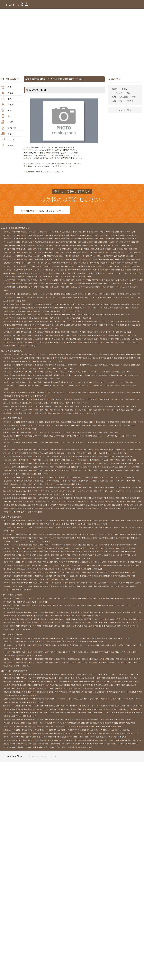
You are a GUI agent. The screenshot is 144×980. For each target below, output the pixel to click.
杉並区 (98, 401)
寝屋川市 (47, 561)
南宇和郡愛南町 (93, 655)
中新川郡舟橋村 (9, 434)
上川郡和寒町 (82, 242)
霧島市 (118, 741)
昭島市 (6, 401)
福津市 (122, 685)
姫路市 (106, 572)
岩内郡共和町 (75, 256)
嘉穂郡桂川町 (135, 678)
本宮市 (93, 343)
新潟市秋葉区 (120, 427)
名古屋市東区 (75, 507)
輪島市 (96, 437)
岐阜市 (85, 486)
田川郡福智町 (101, 682)
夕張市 (95, 263)
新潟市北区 (8, 430)
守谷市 (110, 359)
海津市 (125, 483)
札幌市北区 (104, 277)
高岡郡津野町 (8, 666)
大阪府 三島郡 (110, 547)
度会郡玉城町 (98, 523)
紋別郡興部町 (21, 246)
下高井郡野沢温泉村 (11, 462)
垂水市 (100, 737)
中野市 (106, 472)
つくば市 (56, 362)
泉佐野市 (26, 554)
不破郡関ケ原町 (53, 479)
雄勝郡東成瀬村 (9, 315)
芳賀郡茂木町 (30, 366)
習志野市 (73, 394)
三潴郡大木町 (102, 678)
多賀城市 (136, 308)
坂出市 (136, 648)
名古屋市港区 (30, 511)
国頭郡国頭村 (115, 744)
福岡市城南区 (127, 689)
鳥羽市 (141, 523)
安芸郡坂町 (49, 622)
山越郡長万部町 (132, 256)
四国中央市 (15, 659)
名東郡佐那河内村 (21, 641)
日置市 (81, 741)
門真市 (39, 551)
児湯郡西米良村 (9, 727)
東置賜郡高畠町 (125, 326)
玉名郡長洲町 (8, 716)
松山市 (40, 659)
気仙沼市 (129, 308)
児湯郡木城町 (72, 727)
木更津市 (108, 394)
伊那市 (140, 472)
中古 (134, 97)
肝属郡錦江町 (128, 734)
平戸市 (116, 703)
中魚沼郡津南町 (66, 424)
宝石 (10, 110)
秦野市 (43, 408)
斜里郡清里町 (135, 242)
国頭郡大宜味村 (93, 744)
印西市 (11, 394)
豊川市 (91, 511)
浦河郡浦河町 (70, 267)
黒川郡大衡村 (31, 305)
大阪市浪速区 (44, 554)
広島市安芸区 (28, 626)
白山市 (11, 441)
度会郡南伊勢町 (109, 523)
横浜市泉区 (80, 411)
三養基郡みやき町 (120, 696)
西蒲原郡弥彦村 (54, 424)
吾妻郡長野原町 (73, 373)
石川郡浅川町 (54, 336)
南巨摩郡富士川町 (136, 451)
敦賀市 (128, 444)
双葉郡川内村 (86, 333)
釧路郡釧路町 (42, 270)
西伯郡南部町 (94, 601)
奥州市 (11, 301)
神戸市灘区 (138, 568)
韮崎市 (64, 455)
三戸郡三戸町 (46, 284)
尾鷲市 (22, 526)
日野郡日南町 (52, 601)
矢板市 (127, 366)
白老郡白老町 (21, 270)
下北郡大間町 (101, 280)
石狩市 (79, 274)
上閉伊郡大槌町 (125, 294)
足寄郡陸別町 (133, 235)
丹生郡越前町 (91, 444)
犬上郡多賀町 (19, 530)
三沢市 (115, 287)
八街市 (17, 394)
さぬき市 (130, 648)
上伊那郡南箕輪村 (10, 472)
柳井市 (102, 629)
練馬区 (72, 401)
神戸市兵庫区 (129, 568)
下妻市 (6, 359)
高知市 (30, 669)
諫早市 (30, 706)
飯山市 (56, 472)
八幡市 (61, 540)
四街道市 (29, 394)
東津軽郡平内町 (93, 284)
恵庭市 (84, 274)
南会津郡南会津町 (47, 343)
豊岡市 (75, 568)
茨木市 (59, 561)
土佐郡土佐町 (105, 662)
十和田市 (130, 287)
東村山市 (63, 404)
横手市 (84, 319)
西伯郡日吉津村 (20, 601)
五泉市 (39, 427)
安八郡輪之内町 (76, 479)
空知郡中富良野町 (88, 249)
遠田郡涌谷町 (138, 305)
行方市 (117, 355)
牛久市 (6, 362)
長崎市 (43, 706)
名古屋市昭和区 (110, 507)
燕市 (69, 427)
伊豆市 (119, 490)
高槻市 (65, 561)
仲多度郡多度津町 (93, 648)
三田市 (110, 568)
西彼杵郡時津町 (107, 703)
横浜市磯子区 (30, 415)
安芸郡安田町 (30, 662)
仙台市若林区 (36, 312)
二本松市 (118, 343)
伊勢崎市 (41, 380)
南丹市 (129, 537)
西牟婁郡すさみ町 (59, 586)
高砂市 (104, 568)
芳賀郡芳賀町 (40, 366)
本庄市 (81, 383)
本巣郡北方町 (19, 483)
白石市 (88, 308)
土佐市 (137, 666)
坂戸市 (124, 387)
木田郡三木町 (105, 648)
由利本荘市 (71, 319)
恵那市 (31, 486)
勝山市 (99, 444)
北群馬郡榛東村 (55, 376)
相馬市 (104, 343)
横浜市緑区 (108, 411)
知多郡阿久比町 (104, 500)
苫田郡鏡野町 (100, 615)
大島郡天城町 (73, 734)
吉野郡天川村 (21, 575)
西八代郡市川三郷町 (11, 455)
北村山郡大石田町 (75, 322)
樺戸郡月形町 (72, 242)
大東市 (50, 551)
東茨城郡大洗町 (64, 355)
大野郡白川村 (8, 479)
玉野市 (52, 619)
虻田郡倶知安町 (9, 270)
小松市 (6, 441)
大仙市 (64, 319)
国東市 (71, 723)
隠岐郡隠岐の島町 (110, 608)
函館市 (96, 277)
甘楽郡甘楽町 (21, 376)
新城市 (27, 504)
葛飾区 (61, 401)
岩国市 (6, 633)
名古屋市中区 (133, 507)
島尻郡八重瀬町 (125, 748)
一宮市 (29, 514)
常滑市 (123, 504)
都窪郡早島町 (65, 615)
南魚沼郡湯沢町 (78, 424)
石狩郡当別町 (106, 267)
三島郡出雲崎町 (20, 424)
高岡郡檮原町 (84, 662)
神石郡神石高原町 (24, 622)
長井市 (139, 326)
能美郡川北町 (8, 437)
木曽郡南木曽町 (60, 462)
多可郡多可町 (73, 565)
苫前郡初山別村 (9, 232)
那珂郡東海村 (85, 359)
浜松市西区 (119, 493)
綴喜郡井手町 (52, 537)
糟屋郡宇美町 (53, 685)
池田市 (61, 554)
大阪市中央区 (42, 558)
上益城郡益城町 (54, 716)
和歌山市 (31, 593)
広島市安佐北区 (78, 626)
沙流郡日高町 (49, 267)
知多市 (36, 507)
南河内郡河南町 (58, 547)
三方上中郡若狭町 (66, 444)
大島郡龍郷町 (63, 734)
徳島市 (101, 645)
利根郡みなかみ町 (92, 376)
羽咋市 (80, 437)
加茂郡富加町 (42, 479)
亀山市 (61, 526)
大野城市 (86, 689)
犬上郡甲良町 (8, 530)
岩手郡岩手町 (136, 294)
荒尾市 (118, 716)
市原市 (62, 394)
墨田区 (6, 404)
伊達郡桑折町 (72, 340)
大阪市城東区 (133, 558)
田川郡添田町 (91, 678)
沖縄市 (95, 751)
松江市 (22, 612)
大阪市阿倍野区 (107, 554)
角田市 (51, 308)
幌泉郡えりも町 (54, 249)
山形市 (57, 329)
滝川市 (55, 274)
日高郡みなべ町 (9, 589)
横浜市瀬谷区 (98, 411)
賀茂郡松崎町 (21, 490)
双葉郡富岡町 (128, 340)
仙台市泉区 (58, 312)
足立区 (66, 401)
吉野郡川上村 (42, 575)
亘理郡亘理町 (70, 308)
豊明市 (112, 504)
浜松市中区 (64, 497)
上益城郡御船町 (136, 713)
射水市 (108, 434)
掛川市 (126, 493)
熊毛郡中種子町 (21, 737)
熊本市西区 (130, 716)
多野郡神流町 (19, 373)
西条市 (22, 659)
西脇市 (28, 568)
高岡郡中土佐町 (43, 666)
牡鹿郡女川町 (52, 305)
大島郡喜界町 (117, 734)
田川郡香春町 (112, 678)
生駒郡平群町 (63, 579)
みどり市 (6, 380)
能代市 (59, 319)
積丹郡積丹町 (19, 235)
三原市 (36, 626)
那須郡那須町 (73, 366)
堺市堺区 (99, 558)
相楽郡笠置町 (8, 537)
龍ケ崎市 (138, 359)
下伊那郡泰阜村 (9, 458)
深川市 (71, 270)
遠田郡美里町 (31, 308)
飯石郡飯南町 (41, 608)
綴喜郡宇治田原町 (64, 537)
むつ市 (136, 287)
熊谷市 (115, 383)
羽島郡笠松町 (74, 483)
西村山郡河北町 (100, 326)
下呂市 (119, 483)
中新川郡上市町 (34, 434)
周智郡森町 (78, 490)
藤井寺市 (27, 551)
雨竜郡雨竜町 (54, 235)
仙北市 (24, 319)
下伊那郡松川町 (98, 469)
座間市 (11, 408)
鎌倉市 (68, 408)
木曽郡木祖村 (68, 458)
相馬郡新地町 (8, 340)
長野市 (57, 476)
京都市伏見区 (56, 544)
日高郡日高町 (92, 586)
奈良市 (75, 582)
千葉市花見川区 (41, 397)
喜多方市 (111, 343)
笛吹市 (100, 455)
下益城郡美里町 (64, 713)
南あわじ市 (46, 568)
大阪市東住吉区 (61, 558)
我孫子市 (43, 394)
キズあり (130, 101)
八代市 (6, 720)
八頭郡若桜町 (42, 601)
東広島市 (105, 626)
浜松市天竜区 (57, 493)
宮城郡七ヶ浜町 (9, 308)
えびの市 (68, 730)
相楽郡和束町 (42, 537)
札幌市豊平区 (69, 277)
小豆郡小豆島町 (43, 648)
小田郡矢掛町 (89, 615)
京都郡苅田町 (63, 685)
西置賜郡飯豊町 (88, 322)
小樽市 (121, 274)
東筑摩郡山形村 (81, 465)
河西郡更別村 (19, 239)
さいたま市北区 (85, 387)
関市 (55, 486)
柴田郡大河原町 (42, 308)
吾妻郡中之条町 (67, 376)
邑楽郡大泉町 (137, 376)
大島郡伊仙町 (107, 734)
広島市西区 (113, 626)
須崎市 (132, 666)
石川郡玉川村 (65, 336)
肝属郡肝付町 (108, 737)
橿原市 (69, 582)
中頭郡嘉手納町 (67, 748)
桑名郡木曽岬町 (9, 523)
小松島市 (77, 645)
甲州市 (80, 455)
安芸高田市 (8, 626)
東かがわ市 (115, 648)
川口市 (109, 383)
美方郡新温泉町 (30, 565)
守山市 (108, 530)
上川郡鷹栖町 (110, 256)
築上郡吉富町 (38, 678)
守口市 (55, 551)
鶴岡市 (46, 329)
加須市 (87, 383)
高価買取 (124, 97)
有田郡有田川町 (87, 589)
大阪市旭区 (54, 554)
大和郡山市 (56, 582)
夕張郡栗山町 (38, 267)
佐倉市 (79, 394)
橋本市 (19, 593)
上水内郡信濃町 (102, 465)
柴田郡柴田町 (96, 308)
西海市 (98, 703)
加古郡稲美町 (106, 565)
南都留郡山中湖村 (85, 451)
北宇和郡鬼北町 (60, 655)
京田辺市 (30, 540)
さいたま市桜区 (46, 387)
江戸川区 (54, 401)
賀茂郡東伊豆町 (67, 490)
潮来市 (106, 355)
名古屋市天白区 (52, 511)
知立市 (6, 507)
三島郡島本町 (100, 547)
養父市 (92, 565)
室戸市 (81, 666)
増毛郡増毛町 (19, 253)
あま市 (51, 507)
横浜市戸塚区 (137, 411)
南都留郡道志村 (48, 451)
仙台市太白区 (68, 312)
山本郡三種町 (8, 319)
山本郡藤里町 (48, 315)
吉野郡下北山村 (9, 575)
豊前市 (119, 682)
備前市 (11, 619)
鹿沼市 (36, 369)
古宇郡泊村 (111, 232)
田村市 (99, 343)
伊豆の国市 (18, 493)
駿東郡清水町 (127, 490)
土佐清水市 (74, 666)
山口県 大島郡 (77, 629)
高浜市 (117, 504)
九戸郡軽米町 (101, 294)
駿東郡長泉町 (8, 493)
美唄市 (96, 270)
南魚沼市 (52, 427)
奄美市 (64, 741)
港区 (27, 404)
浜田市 (11, 612)
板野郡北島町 (19, 645)
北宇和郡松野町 (9, 655)
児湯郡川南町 (8, 730)
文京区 (17, 404)
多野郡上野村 (8, 373)
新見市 (134, 615)
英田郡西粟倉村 (9, 615)
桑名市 (84, 526)
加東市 (22, 568)
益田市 (6, 612)
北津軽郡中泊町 (106, 284)
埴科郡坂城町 (22, 472)
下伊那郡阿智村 (34, 465)
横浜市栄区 (89, 411)
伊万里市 (18, 699)
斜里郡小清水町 (43, 249)
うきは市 (82, 682)
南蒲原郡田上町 (90, 424)
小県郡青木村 (71, 462)
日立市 (49, 362)
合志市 (84, 716)
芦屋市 (80, 568)
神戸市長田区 (118, 568)
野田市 (96, 394)
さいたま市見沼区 (72, 387)
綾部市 (134, 537)
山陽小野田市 (119, 629)
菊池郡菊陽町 (66, 716)
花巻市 (139, 298)
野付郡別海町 (59, 267)
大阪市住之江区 (24, 558)
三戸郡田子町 (91, 280)
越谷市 (34, 383)
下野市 (6, 369)
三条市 (92, 427)
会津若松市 (15, 347)
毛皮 (10, 99)
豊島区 (92, 401)
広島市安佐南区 (124, 626)
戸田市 (28, 383)
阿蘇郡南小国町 (73, 710)
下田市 (95, 490)
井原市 (17, 619)
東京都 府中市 (14, 401)
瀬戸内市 (34, 619)
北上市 (6, 301)
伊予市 (112, 655)
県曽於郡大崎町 (91, 737)
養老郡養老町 (84, 483)
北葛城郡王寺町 (86, 579)
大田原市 (19, 369)
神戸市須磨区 (14, 572)
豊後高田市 (54, 723)
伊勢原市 (25, 408)
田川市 (111, 685)
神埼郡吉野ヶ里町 (66, 696)
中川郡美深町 (134, 249)
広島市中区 (97, 626)
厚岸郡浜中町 (72, 253)
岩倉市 (49, 504)
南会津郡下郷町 (86, 336)
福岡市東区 (106, 692)
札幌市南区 (29, 277)
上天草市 (33, 716)
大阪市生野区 (72, 558)
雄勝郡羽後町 (120, 315)
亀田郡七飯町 (8, 274)
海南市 (137, 589)
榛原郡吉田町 (103, 490)
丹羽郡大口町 (92, 500)
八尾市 (54, 561)
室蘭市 (115, 274)
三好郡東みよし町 (130, 641)
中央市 (69, 455)
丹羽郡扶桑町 (126, 500)
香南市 (19, 669)
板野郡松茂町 (8, 645)
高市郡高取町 (121, 575)
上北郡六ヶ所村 (81, 284)
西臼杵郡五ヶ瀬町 (46, 727)
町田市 (80, 404)
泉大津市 (62, 551)
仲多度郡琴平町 (20, 648)
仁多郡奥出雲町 (86, 608)
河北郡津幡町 (111, 437)
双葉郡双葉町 (98, 336)
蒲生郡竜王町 (40, 530)
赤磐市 (28, 619)
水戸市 (62, 362)
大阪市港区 (8, 554)
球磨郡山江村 (30, 710)
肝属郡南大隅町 (9, 737)
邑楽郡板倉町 (31, 376)
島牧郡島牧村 (68, 232)
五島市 (140, 703)
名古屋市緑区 (8, 514)
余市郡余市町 (52, 270)
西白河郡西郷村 (84, 343)
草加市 (39, 383)
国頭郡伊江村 (104, 744)
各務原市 (73, 486)
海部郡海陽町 (97, 641)
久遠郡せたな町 (42, 263)
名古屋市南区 (20, 511)
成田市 (85, 394)
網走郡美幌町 (31, 270)
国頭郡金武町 (56, 748)
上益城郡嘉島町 (9, 713)
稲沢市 (119, 507)
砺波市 (85, 434)
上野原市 (34, 455)
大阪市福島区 (131, 551)
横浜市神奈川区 (81, 415)
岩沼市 (111, 308)
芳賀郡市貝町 (19, 366)
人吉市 (45, 716)
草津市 (6, 533)
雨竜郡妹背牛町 (88, 239)
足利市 (62, 369)
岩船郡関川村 (42, 424)
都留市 (75, 455)
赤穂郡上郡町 (42, 565)
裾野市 (49, 493)
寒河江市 (23, 329)
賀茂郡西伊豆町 (43, 490)
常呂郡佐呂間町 (83, 253)
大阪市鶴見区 (96, 554)
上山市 (6, 329)
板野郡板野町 (119, 641)
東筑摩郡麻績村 (79, 458)
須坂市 (11, 476)
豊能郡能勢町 (34, 547)
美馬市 (54, 645)
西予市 (125, 655)
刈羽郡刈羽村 (8, 424)
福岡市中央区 (56, 692)
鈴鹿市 (95, 526)
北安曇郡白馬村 (86, 469)
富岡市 (123, 376)
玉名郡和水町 (42, 713)
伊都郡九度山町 (46, 586)
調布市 (86, 404)
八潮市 (6, 390)
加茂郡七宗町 (31, 479)
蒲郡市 (11, 507)
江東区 (139, 401)
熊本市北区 (13, 720)
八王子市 (47, 401)
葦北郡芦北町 (19, 716)
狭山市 (61, 383)
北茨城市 (33, 359)
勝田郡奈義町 (33, 615)
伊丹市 (33, 572)
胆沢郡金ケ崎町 (20, 298)
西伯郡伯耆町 (84, 601)
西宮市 (95, 572)
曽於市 (76, 741)
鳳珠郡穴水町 (19, 437)
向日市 (13, 540)
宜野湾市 (82, 751)
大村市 (24, 706)
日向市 (92, 730)
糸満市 (57, 751)
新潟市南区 (110, 427)
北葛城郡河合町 (51, 579)
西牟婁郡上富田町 (33, 589)
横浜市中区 (62, 415)
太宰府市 (36, 689)
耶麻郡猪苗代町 (106, 340)
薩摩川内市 (105, 741)
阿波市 (70, 645)
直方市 (17, 689)
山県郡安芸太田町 (10, 622)
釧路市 (41, 277)
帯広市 (36, 277)
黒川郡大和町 (59, 308)
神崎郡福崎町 (84, 565)
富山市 (119, 434)
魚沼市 (13, 427)
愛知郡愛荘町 (51, 530)
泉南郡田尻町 (24, 547)
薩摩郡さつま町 (134, 737)
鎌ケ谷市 (36, 394)
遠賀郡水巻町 (19, 685)
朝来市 (98, 565)
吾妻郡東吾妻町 (43, 376)
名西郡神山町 (54, 641)
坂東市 (39, 359)
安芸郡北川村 (8, 662)
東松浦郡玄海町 (9, 696)
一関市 (17, 301)
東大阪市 (88, 561)
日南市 (103, 730)
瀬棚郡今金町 (8, 256)
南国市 (24, 669)
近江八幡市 (115, 530)
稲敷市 (140, 355)
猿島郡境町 (99, 355)
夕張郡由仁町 (61, 253)
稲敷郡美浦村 (30, 355)
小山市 (67, 369)
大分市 (130, 723)
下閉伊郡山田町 (42, 298)
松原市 (134, 554)
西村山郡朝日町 (112, 322)
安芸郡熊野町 (82, 622)
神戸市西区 (75, 572)
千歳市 (90, 274)
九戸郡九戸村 (45, 294)
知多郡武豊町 (41, 504)
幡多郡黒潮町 (54, 666)
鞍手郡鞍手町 (19, 682)
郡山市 (28, 347)
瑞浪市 (136, 483)
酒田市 (41, 329)
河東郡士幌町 (30, 256)
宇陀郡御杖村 (52, 575)
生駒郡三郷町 (98, 579)
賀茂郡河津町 (31, 490)
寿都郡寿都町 (103, 242)
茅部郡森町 (96, 267)
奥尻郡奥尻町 (51, 242)
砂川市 (135, 267)
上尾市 (45, 383)
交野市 (77, 551)
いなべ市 (55, 526)
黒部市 (80, 434)
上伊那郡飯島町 (126, 465)
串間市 (51, 730)
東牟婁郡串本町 (75, 589)
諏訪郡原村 (91, 465)
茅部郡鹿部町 (42, 246)
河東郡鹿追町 (94, 253)
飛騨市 (66, 483)
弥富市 (33, 504)
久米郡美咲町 (110, 615)
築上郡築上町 (73, 682)
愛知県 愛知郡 (19, 504)
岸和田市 (7, 561)
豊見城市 (51, 751)
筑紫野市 (93, 689)
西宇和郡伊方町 (48, 655)
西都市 (74, 730)
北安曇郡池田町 (35, 469)
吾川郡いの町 (124, 666)
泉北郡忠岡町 (78, 547)
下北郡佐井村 (45, 280)
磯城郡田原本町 (125, 579)
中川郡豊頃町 (121, 239)
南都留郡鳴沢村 (60, 451)
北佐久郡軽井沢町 (91, 472)
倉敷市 (99, 619)
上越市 (74, 427)
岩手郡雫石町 (31, 298)
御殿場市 (97, 493)
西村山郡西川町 (51, 322)
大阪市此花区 (96, 551)
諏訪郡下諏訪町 (65, 472)
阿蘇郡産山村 (8, 710)
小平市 (75, 404)
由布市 (88, 723)
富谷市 (6, 312)
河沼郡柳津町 (96, 333)
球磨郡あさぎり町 (111, 713)
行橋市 (42, 689)
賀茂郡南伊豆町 (55, 490)
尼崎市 (101, 572)
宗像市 (79, 689)
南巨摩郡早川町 (35, 451)
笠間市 (132, 359)
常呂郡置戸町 (100, 239)
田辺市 (24, 593)
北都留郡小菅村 (23, 451)
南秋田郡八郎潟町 (83, 315)
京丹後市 (7, 540)
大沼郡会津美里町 (71, 343)
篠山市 (58, 568)
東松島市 (105, 308)
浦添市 (76, 751)
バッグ (10, 122)
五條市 (18, 582)
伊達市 (137, 343)
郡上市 (6, 486)
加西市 (33, 568)
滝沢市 (128, 298)
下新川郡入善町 (46, 434)
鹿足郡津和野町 (74, 608)
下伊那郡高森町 (74, 469)
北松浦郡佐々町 (63, 703)
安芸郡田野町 (40, 662)
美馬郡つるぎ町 (86, 641)
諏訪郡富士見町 (134, 469)
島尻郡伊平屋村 (34, 744)
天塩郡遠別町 (30, 239)
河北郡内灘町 (88, 437)
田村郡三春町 (22, 343)
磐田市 (24, 497)
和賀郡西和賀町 (67, 294)
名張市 (67, 526)
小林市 (98, 730)
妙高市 (135, 424)
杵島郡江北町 (42, 696)
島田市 (103, 493)
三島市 (132, 493)
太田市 (47, 380)
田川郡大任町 (28, 678)
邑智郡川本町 (31, 608)
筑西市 (11, 362)
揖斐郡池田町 (58, 483)
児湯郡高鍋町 (59, 730)
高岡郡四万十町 (96, 666)
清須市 (55, 504)
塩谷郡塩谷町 (8, 366)
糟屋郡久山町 (59, 678)
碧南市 (128, 504)
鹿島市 (135, 696)
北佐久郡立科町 (69, 465)
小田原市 (56, 408)
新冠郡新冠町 (40, 256)
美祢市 (85, 629)
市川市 (120, 394)
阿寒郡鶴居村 (65, 235)
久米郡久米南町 (21, 615)
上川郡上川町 (117, 246)
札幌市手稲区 (19, 277)
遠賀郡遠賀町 (40, 682)
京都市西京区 (19, 544)
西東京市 (38, 404)
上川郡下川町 (114, 242)
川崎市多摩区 (8, 411)
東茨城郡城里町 (88, 355)
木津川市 (55, 540)
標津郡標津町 (51, 253)
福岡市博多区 (96, 692)
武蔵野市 (34, 401)
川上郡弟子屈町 (94, 260)
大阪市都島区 (126, 554)
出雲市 (17, 612)
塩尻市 (123, 472)
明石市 (90, 572)
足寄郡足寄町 (51, 260)
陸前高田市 (63, 298)
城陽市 (67, 540)
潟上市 (40, 319)
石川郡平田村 (75, 336)
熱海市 (25, 493)
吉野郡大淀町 (40, 579)
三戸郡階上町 (8, 287)
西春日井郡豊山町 (57, 500)
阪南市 (129, 547)
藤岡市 (18, 380)
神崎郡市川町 (19, 565)
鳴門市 (90, 645)
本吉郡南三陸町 (95, 305)
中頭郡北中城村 (90, 748)
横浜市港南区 (127, 411)
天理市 (44, 582)
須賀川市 (7, 347)
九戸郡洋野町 (54, 298)
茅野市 (128, 472)
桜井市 (29, 582)
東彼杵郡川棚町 (51, 703)
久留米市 (87, 692)
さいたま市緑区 (9, 387)
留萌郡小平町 (61, 242)
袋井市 (65, 493)
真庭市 (22, 619)
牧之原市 (32, 493)
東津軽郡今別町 (69, 280)
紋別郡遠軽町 (63, 270)
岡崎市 (35, 514)
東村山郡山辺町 (58, 326)
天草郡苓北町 (138, 710)
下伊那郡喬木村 (9, 465)
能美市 (119, 437)
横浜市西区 (71, 415)
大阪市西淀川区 (70, 554)
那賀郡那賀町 (75, 641)
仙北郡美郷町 (131, 315)
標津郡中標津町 (87, 270)
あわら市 (105, 444)
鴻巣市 (56, 383)
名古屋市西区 (41, 511)
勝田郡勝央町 (54, 615)
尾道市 (69, 626)
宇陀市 (134, 579)
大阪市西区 (8, 558)
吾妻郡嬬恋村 (117, 373)
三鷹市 (28, 401)
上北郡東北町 (65, 287)
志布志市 (42, 741)
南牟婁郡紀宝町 (76, 523)
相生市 (126, 565)
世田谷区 (116, 401)
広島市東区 (51, 626)
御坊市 (96, 589)
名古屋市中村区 (64, 511)
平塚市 (73, 408)
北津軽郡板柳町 (130, 284)
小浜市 (117, 444)
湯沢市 (53, 319)
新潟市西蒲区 (100, 427)
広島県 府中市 (121, 622)
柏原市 (44, 551)
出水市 (92, 741)
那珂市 (104, 359)
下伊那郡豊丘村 (21, 465)
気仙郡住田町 (56, 294)
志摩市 (49, 526)
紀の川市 (12, 593)
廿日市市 (43, 626)
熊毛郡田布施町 (51, 629)
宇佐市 (102, 723)
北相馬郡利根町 (41, 355)
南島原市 (7, 706)
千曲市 (117, 472)
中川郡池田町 (19, 260)
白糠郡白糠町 (8, 263)
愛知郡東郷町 (8, 504)
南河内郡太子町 (46, 547)
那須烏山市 (95, 366)
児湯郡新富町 (19, 730)
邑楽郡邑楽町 (104, 376)
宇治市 (37, 544)
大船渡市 (111, 298)
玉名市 (112, 716)
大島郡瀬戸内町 (55, 737)
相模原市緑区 (111, 408)
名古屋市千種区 (123, 511)
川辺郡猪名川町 (117, 565)
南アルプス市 (114, 455)
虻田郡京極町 (8, 242)
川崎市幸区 (39, 411)
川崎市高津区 (19, 411)
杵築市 (77, 723)
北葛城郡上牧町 (74, 579)
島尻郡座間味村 (21, 744)
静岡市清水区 (48, 497)
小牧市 (11, 511)
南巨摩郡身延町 (123, 451)
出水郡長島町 (33, 737)
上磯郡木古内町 (112, 249)
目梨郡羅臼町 (21, 249)
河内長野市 (34, 554)
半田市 (101, 507)
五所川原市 (122, 287)
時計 (10, 116)
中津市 (119, 723)
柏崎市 (86, 427)
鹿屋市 (112, 741)
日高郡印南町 (113, 586)
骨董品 (10, 93)
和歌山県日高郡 (128, 589)
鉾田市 (44, 359)
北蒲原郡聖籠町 (115, 424)
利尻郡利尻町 (8, 235)
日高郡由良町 (71, 586)
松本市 (52, 476)
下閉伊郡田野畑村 (22, 294)
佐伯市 (114, 723)
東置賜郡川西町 (81, 326)
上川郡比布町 (31, 246)
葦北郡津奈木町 (85, 710)
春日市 (99, 689)
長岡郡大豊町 (116, 662)
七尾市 (124, 437)
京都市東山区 (46, 540)
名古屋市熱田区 (20, 507)
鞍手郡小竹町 (70, 678)
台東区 (11, 404)
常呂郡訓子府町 (9, 249)
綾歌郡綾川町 (81, 648)
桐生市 (35, 380)
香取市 (6, 394)
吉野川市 (84, 645)
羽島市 (37, 486)
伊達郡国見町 (40, 340)
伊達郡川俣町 (117, 340)
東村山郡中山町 (34, 326)
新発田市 (80, 427)
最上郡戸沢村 (30, 322)
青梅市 (22, 401)
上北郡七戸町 (43, 287)
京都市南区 (114, 540)
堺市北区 (92, 558)
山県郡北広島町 (70, 622)
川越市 (134, 383)
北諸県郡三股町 (83, 730)
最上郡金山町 (40, 322)
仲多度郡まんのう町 (56, 648)
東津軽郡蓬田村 (56, 280)
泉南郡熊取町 (121, 547)
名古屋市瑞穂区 (92, 507)
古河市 (28, 362)
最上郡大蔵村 (8, 322)
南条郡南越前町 (32, 444)
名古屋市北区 (111, 511)
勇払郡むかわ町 (30, 263)
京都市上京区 (93, 540)
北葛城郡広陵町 (9, 582)
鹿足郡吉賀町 (62, 608)
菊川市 (38, 493)
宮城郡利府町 (80, 308)
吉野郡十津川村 (86, 575)
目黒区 (127, 401)
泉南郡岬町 (69, 547)
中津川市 (49, 486)
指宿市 (87, 741)
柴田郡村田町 (73, 305)
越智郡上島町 (21, 655)
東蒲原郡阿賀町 (102, 424)
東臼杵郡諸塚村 (21, 727)
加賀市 (137, 437)
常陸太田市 (64, 359)
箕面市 (15, 558)
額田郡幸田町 (63, 504)
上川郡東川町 (105, 260)
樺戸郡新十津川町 (87, 256)
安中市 (12, 380)
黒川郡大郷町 (41, 305)
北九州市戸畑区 (26, 689)
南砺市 (102, 434)
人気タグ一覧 (125, 110)
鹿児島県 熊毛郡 (32, 741)
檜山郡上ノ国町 (106, 253)
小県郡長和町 (57, 465)
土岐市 (17, 486)
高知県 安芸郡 (107, 666)
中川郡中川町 (57, 232)
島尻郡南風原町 (20, 751)
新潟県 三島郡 (31, 424)
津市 (100, 526)
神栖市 (17, 362)
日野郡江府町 (8, 601)
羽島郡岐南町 (106, 483)
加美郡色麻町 (20, 305)
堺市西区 (33, 558)
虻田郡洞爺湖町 (115, 263)
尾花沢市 (91, 326)
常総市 (115, 359)
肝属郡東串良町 (85, 734)
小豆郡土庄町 (31, 648)
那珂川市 (104, 685)
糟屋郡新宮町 (128, 682)
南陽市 (11, 329)
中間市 (98, 685)
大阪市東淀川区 (16, 561)
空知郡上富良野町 (10, 267)
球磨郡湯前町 (51, 710)
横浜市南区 (53, 415)
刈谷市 (6, 511)
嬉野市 (130, 696)
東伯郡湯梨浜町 (9, 605)
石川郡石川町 (138, 340)
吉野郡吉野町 (8, 579)
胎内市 (129, 424)
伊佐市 (23, 741)
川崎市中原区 (30, 411)
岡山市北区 (91, 619)
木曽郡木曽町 (109, 469)
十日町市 (45, 427)
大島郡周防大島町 (64, 629)
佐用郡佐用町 (63, 565)
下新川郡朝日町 (21, 434)
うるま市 (89, 751)
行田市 (104, 383)
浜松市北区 (78, 493)
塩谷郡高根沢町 (118, 366)
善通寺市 (123, 648)
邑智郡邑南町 (97, 608)
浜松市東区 (139, 493)
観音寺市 (12, 652)
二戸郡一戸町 (8, 298)
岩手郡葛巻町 (91, 294)
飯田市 (35, 476)
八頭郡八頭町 (137, 601)
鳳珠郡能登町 (61, 437)
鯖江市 (122, 444)
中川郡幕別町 (129, 270)
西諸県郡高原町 (107, 727)
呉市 (132, 626)
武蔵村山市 (46, 404)
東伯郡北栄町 (116, 601)
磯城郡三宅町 (131, 575)
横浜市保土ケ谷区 (42, 415)
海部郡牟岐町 (33, 641)
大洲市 (131, 655)
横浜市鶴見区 (93, 415)
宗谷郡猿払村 (75, 235)
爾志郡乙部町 (65, 246)
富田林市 (87, 554)
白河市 (131, 343)
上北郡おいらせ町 (87, 287)
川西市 (6, 572)
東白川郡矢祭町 (32, 336)
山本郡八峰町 (96, 315)
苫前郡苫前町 (30, 242)
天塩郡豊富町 (107, 246)
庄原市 (15, 626)
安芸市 (87, 666)
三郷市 (130, 387)
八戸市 (11, 291)
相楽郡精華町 (21, 540)
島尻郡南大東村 (46, 744)
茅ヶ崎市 (49, 408)
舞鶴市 (85, 540)
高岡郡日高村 (126, 662)
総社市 (41, 619)
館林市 (29, 380)
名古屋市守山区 (100, 511)
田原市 (106, 504)
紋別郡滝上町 (77, 239)
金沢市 (17, 441)
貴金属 (10, 104)
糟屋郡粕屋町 (90, 685)
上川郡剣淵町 (110, 239)
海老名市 (18, 408)
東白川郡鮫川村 (64, 333)
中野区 (104, 401)
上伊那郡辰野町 (48, 472)
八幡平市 (82, 298)
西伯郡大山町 (126, 601)
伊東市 (71, 493)
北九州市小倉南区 (29, 692)
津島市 (134, 504)
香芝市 (49, 582)
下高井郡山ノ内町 (121, 469)
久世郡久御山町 (102, 537)
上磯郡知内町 (128, 246)
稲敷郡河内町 (19, 355)
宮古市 (134, 298)
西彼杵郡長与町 (131, 703)
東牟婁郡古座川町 (10, 586)
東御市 (111, 472)
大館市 (79, 319)
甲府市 (127, 455)
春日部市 (68, 383)
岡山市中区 (74, 619)
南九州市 (50, 741)
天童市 (35, 329)
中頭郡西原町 (8, 751)
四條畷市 (136, 547)
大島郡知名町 (52, 734)
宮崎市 (120, 730)
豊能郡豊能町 (89, 547)
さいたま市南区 (21, 387)
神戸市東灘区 (49, 572)
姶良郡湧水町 (43, 737)
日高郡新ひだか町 (111, 270)
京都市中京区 (132, 540)
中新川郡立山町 (58, 434)
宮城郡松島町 (127, 305)
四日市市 (105, 526)
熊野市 (6, 526)
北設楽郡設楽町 (44, 500)
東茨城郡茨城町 (126, 355)
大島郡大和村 (8, 734)
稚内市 (22, 274)
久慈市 (117, 298)
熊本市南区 (139, 716)
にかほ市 (17, 319)
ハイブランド (117, 93)
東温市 (136, 655)
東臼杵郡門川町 (30, 730)
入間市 (22, 383)
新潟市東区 (16, 430)
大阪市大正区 (85, 551)
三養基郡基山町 (79, 696)
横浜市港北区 (8, 415)
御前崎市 (112, 490)
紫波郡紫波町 (102, 298)
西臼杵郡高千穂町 (130, 727)
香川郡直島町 (8, 648)
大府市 (62, 507)
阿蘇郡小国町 (128, 710)
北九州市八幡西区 (68, 692)
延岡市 (109, 730)
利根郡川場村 (40, 373)
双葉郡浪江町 (59, 343)
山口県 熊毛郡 (94, 629)
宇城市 (90, 716)
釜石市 (123, 298)
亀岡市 (80, 540)
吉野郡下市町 (110, 575)
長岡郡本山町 (94, 662)
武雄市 (11, 699)
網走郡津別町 (40, 253)
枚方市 (76, 561)
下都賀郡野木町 (85, 366)
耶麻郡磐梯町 (75, 333)
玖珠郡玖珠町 (31, 723)
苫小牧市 (102, 274)
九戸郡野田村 (34, 294)
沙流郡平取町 (117, 253)
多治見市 (66, 486)
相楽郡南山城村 (30, 537)
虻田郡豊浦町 (76, 249)
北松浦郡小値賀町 (10, 703)
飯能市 (93, 383)
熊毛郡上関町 (8, 629)
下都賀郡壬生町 (136, 366)
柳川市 (11, 689)
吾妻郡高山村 (51, 373)
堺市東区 (110, 551)
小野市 (64, 568)
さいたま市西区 (110, 387)
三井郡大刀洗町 (124, 678)
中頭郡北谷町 (136, 748)
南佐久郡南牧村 (91, 458)
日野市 (69, 404)
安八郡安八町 (120, 479)
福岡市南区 (79, 692)
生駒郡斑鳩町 (108, 579)
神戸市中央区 (24, 572)
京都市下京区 (104, 540)
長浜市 (135, 530)
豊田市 (40, 514)
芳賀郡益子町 (63, 366)
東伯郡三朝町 (63, 601)
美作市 (129, 615)
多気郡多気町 (87, 523)
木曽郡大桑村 (36, 462)
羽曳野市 (79, 554)
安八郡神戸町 (131, 479)
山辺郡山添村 (75, 575)
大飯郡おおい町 (20, 444)
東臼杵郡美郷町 (84, 727)
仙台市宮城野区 (48, 312)
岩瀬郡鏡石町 (82, 340)
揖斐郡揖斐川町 (41, 483)
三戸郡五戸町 (54, 287)
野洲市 (97, 530)
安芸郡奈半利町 (62, 662)
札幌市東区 (89, 277)
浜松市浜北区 (88, 493)
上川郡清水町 (87, 263)
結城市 (50, 359)
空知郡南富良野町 (52, 239)
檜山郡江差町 (54, 263)
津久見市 (40, 723)
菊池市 (101, 716)
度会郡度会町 (21, 523)
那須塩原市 (43, 369)
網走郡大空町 (120, 256)
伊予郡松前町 (104, 655)
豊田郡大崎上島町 (38, 622)
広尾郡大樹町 (19, 256)
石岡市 (127, 359)
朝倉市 (116, 685)
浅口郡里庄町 (43, 615)
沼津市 (30, 497)
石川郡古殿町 (119, 333)
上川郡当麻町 (99, 256)
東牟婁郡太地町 (23, 586)
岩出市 (6, 593)
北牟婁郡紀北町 (132, 523)
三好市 (49, 645)
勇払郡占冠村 (131, 232)
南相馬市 (125, 343)
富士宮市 (7, 497)
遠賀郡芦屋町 (8, 682)
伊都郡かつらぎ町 (46, 589)
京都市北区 (123, 540)
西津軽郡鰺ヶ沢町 (69, 284)
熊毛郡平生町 (40, 629)
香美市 (6, 669)
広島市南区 (88, 626)
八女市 (6, 689)
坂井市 (139, 444)
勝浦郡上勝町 (8, 641)
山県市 (114, 483)
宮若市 (136, 682)
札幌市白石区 (58, 277)
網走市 (39, 274)
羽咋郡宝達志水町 (31, 437)
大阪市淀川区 (38, 561)
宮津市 (111, 537)
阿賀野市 (20, 427)
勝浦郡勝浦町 (43, 641)
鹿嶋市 (121, 359)
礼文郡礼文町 (108, 235)
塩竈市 (117, 308)
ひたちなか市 (41, 362)
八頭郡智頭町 (73, 601)
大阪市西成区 (83, 558)
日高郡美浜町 (102, 586)
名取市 (17, 312)
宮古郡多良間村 (9, 744)
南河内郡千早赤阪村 (11, 547)
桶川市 (11, 383)
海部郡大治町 (115, 500)
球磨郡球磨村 (40, 710)
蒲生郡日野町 (72, 530)
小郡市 (133, 685)
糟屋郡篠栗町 (8, 685)
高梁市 (6, 619)
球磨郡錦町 (32, 713)
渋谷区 (109, 401)
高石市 (15, 551)
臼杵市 (82, 723)
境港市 (29, 605)
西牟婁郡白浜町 (105, 589)
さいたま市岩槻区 (124, 383)
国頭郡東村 (69, 744)
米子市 (40, 605)
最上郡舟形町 (63, 322)
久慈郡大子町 (52, 355)
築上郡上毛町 (49, 678)
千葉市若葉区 (8, 397)
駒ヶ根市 (134, 472)
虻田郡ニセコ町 (51, 256)
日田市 (108, 723)
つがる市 (103, 287)
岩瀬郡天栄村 (21, 336)
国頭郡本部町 (78, 748)
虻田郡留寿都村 (30, 235)
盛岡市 (22, 301)
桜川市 (135, 355)
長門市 (107, 629)
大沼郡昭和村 (8, 333)
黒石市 (109, 287)
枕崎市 (6, 741)
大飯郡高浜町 (54, 444)
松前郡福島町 (31, 249)
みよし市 (95, 504)
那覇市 (101, 751)
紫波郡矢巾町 (73, 298)
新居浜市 (28, 659)
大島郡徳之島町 (67, 737)
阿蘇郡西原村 (107, 710)
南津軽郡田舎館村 (113, 280)
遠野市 (88, 298)
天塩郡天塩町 (40, 242)
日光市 (30, 369)
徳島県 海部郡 (30, 645)
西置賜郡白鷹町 (46, 326)
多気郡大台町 (65, 523)
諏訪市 (17, 476)
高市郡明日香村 (99, 575)
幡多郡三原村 (19, 662)
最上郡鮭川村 (19, 322)
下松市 (131, 629)
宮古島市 (64, 751)
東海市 (83, 507)
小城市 (6, 699)
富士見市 (136, 387)
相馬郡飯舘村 (129, 333)
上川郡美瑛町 (103, 263)
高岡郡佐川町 (65, 666)
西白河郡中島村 (108, 333)
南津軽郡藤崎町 (20, 287)
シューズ (11, 139)
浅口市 (140, 615)
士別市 (140, 267)
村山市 (134, 326)
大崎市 (22, 312)
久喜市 (6, 383)
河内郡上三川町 (106, 366)
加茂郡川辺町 (98, 479)
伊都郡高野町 (34, 586)
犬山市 (140, 504)
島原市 (19, 706)
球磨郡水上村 (19, 710)
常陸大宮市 (25, 359)
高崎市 (59, 380)
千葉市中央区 (30, 397)
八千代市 (50, 394)
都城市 (114, 730)
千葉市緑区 (137, 394)
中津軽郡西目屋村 (10, 280)
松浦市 (87, 703)
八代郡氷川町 (87, 713)
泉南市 (20, 551)
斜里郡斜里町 (22, 267)
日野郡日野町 (31, 601)
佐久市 (41, 476)
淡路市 (39, 568)
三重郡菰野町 (41, 526)
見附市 (26, 427)
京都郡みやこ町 (51, 682)
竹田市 (46, 723)
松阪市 (89, 526)
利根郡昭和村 (84, 373)
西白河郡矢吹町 (34, 343)
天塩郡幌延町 (86, 235)
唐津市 (30, 699)
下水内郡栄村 (45, 458)
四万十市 (12, 669)
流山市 (57, 394)
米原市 (80, 530)
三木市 (99, 568)
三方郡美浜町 (43, 444)
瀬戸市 (124, 507)
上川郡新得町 (30, 260)
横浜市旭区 (117, 411)
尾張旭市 (30, 507)
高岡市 (113, 434)
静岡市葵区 (73, 497)
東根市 (30, 329)
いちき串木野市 (15, 741)
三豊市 (6, 652)
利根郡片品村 (61, 373)
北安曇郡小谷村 (116, 458)
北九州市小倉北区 (43, 692)
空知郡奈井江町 (63, 256)
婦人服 (10, 145)
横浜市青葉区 (70, 411)
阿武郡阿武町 (19, 629)
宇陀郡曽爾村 (31, 575)
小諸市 (6, 476)
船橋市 (114, 394)
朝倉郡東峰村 (8, 678)
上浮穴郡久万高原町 (34, 655)
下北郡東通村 (126, 280)
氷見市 (96, 434)
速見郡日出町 (63, 723)
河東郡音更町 (47, 274)
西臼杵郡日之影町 (60, 727)
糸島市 (74, 689)
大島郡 (70, 741)
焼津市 (13, 497)
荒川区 (83, 401)
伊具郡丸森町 (117, 305)
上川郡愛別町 (40, 239)
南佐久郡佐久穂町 (61, 469)
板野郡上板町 (108, 641)
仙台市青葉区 (78, 312)
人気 (114, 101)
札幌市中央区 (79, 277)
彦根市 (141, 530)
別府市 (125, 723)
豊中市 (81, 561)
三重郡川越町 (121, 523)
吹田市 (70, 561)
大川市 (27, 685)
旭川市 (111, 277)
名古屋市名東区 (76, 511)
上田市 (46, 476)
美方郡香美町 (52, 565)
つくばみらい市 (96, 359)
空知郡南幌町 (40, 260)
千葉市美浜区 (128, 394)
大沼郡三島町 (19, 333)
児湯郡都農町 (118, 727)
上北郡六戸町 (57, 284)
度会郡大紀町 (31, 523)
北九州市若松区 (65, 689)
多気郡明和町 (14, 526)
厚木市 (31, 408)
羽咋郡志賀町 (72, 437)
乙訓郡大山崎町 (90, 537)
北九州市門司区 (108, 689)
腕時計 (115, 89)
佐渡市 (64, 427)
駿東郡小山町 (87, 490)
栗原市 (123, 308)
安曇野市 (29, 476)
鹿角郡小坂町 (71, 315)
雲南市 (125, 608)
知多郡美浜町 (82, 500)
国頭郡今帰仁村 (34, 748)
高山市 (43, 486)
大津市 (11, 533)
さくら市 (12, 369)
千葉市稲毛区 (19, 397)
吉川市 (119, 387)
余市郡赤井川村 (34, 232)
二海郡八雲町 (127, 267)
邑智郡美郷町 (52, 608)
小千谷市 (7, 427)
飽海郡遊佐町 (69, 326)
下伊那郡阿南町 (121, 462)
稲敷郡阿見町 (74, 359)
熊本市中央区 (32, 720)
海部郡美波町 (65, 641)
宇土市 (95, 716)
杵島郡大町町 (21, 696)
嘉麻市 (71, 685)
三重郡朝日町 (42, 523)
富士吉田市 (93, 455)
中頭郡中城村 (113, 748)
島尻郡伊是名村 (58, 744)
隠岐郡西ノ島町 (20, 608)
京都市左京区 (30, 544)
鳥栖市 (24, 699)
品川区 (133, 401)
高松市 (24, 652)
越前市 (133, 444)
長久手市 (88, 504)
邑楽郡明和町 (128, 373)
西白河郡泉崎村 (109, 336)
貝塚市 (104, 551)
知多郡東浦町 (73, 504)
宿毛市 (116, 666)
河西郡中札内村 (53, 246)
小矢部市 (68, 434)
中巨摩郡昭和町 (25, 455)
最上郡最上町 (136, 322)
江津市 (119, 608)
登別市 (66, 274)
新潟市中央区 (35, 430)
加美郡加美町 (20, 308)
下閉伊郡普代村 (9, 294)
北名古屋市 (44, 507)
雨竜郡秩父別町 (43, 235)
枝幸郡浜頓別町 (95, 246)
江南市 (67, 507)
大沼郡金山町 (40, 333)
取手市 (22, 362)
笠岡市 (46, 619)
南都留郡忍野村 (110, 451)
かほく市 (102, 437)
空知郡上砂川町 (9, 246)
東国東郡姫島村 (9, 723)
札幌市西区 (49, 277)
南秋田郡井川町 (60, 315)
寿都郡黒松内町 (132, 239)
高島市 (86, 530)
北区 (88, 401)
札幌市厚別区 (8, 277)
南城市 (39, 751)
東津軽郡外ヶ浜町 (10, 284)
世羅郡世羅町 (59, 622)
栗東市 (102, 530)
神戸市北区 (40, 572)
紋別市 (121, 270)
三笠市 (123, 263)
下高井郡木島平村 (83, 462)
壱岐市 (93, 703)
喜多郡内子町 (71, 655)
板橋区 (78, 401)
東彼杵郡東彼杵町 (24, 703)
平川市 (97, 287)
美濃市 (50, 483)
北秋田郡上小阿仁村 (35, 315)
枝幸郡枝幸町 (116, 260)
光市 (127, 629)
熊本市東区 (22, 720)
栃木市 (56, 369)
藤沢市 (62, 408)
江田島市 (96, 622)
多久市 (110, 696)
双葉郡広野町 (43, 336)
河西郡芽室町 (116, 267)
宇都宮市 (74, 369)
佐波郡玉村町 (115, 376)
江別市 (95, 274)
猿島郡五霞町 (8, 355)
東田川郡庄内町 (112, 326)
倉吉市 (34, 605)
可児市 (59, 486)
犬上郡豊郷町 (30, 530)
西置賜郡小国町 (21, 326)
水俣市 (40, 716)
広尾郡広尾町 (8, 260)
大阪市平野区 (28, 561)
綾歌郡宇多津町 (70, 648)
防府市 (137, 629)
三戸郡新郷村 (22, 280)
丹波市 (53, 568)
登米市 (11, 312)
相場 (114, 97)
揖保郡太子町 (134, 565)
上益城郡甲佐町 (76, 713)
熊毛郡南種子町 (41, 734)
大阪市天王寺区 (120, 551)
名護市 (70, 751)
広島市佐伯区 (61, 626)
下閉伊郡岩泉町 (112, 294)
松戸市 (101, 394)
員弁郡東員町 (30, 526)
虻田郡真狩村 (121, 232)
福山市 (136, 626)
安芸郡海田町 (111, 622)
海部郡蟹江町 (136, 500)
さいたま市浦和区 (33, 387)
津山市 (66, 619)
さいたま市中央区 (59, 387)
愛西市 (101, 504)
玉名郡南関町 (52, 713)
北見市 (137, 274)
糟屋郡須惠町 (111, 682)
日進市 (56, 507)
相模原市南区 (88, 408)
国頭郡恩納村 (45, 748)
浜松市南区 (110, 493)
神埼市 (141, 696)
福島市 (22, 347)
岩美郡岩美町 (105, 601)
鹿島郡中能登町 (50, 437)
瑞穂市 (11, 486)
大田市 (136, 608)
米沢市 (52, 329)
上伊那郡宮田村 (114, 465)
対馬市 (122, 703)
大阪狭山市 (8, 551)
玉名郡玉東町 (96, 710)
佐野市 (51, 369)
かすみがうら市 (14, 359)
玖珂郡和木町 (30, 629)
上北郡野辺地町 (32, 287)
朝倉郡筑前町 (90, 682)
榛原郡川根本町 (9, 490)
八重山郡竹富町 (9, 748)
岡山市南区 (83, 619)
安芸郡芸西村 (73, 662)
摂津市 (33, 551)
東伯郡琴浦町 (21, 605)
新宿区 (22, 404)
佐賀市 (35, 699)
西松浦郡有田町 (101, 696)
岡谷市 (22, 476)
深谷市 (50, 383)
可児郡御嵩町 (8, 483)
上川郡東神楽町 (65, 263)
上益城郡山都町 (124, 713)
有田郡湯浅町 (21, 589)
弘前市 (6, 291)
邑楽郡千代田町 (9, 376)
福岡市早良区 (17, 692)
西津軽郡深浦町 (23, 284)
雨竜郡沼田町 (19, 242)
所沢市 (98, 383)
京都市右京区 (46, 544)
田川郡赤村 (18, 678)
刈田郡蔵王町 (83, 305)
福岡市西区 (8, 692)
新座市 (17, 383)
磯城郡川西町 (30, 579)
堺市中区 (117, 554)
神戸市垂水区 (66, 572)
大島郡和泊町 (96, 734)
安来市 (130, 608)
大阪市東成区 (17, 554)
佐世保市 (36, 706)
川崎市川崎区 (49, 411)
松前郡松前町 (126, 260)
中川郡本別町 (72, 260)
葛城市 (24, 582)
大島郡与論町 (30, 734)
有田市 (114, 589)
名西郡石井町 (41, 645)
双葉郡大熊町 (61, 340)
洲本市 (86, 568)
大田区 (122, 401)
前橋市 (53, 380)
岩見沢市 (109, 274)
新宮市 (119, 589)
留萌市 (101, 270)
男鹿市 (29, 319)
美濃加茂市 (24, 486)
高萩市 (111, 355)
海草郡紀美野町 (137, 586)
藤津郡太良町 (31, 696)
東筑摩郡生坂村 (34, 458)
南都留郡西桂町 (72, 451)
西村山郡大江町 (9, 326)
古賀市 (127, 685)
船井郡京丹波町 (78, 537)
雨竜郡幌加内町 (46, 232)
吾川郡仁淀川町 (30, 666)
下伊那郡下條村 (104, 458)
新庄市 (17, 329)
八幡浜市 (119, 655)
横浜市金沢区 (19, 415)
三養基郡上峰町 (53, 696)
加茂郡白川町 (64, 479)
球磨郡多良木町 (21, 713)
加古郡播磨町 (14, 568)
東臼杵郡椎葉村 (34, 727)
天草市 (123, 716)
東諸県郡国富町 (43, 730)
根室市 (137, 270)
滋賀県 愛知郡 (61, 530)
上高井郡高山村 (46, 465)
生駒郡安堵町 (19, 579)
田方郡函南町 (137, 490)
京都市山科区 (8, 544)
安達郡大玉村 (133, 336)
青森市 (17, 291)
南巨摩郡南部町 (98, 451)
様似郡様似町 (100, 249)
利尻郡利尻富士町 (121, 235)
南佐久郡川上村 (128, 458)
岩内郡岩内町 (81, 267)
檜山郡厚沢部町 (83, 246)
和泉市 (114, 558)
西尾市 (141, 507)
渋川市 (24, 380)
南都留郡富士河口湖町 (52, 455)
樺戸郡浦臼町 (89, 232)
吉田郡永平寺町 (79, 444)
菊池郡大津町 (76, 716)
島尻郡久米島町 (21, 748)
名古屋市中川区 (135, 511)
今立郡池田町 (8, 444)
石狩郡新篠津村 (65, 239)
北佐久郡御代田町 (34, 472)
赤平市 (30, 267)
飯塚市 (135, 689)
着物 (10, 87)
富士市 (56, 497)
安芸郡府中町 (132, 622)
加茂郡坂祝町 (87, 479)
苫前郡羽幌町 (61, 260)
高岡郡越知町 (19, 666)
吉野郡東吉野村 (64, 575)
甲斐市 (121, 455)
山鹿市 (106, 716)
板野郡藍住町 (62, 645)
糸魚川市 (32, 427)
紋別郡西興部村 (21, 232)
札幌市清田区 (129, 274)
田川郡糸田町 (81, 678)
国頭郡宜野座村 (126, 744)
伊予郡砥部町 (82, 655)
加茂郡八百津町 (109, 479)
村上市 (59, 427)
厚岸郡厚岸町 (77, 263)
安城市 (85, 511)
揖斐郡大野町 (30, 483)
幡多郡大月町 (137, 662)
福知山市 (73, 540)
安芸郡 (140, 622)
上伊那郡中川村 (48, 462)
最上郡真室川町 (125, 322)
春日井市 (17, 514)
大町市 (100, 472)
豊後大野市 (95, 723)
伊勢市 (78, 526)
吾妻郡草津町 (107, 373)
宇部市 (17, 633)
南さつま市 (58, 741)
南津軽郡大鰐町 (35, 284)
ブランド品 (12, 128)
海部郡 (81, 504)
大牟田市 (118, 689)
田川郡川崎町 (62, 682)
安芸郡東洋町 (51, 662)
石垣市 (45, 751)
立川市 (41, 401)
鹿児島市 (124, 741)
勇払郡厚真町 (65, 249)
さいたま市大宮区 (97, 387)
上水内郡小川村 (56, 458)
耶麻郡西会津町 (121, 336)
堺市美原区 (70, 551)
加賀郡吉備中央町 (77, 615)
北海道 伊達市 (30, 274)
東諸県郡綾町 (95, 727)
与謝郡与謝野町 (120, 537)
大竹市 (102, 622)
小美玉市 (56, 359)
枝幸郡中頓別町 (100, 232)
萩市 (112, 629)
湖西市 (44, 493)
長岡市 (43, 430)
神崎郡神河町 (8, 565)
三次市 (20, 626)
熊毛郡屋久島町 (79, 737)
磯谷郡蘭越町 (30, 253)
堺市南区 (51, 558)
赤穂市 (69, 568)
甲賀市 (123, 530)
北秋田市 (47, 319)
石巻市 (28, 312)
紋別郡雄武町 (123, 249)
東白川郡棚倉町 (94, 340)
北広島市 (72, 274)
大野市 (111, 444)
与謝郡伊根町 (19, 537)
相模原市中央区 (100, 408)
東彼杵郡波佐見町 (38, 703)
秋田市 (90, 319)
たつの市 (92, 568)
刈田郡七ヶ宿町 (9, 305)
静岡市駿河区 (38, 497)
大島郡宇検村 (19, 734)
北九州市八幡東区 (52, 689)
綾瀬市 (6, 408)
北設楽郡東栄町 (21, 500)
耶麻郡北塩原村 (51, 333)
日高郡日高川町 (124, 586)
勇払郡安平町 (19, 263)
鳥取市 (45, 605)
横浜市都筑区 (59, 411)
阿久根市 (124, 737)
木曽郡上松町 (132, 462)
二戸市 (94, 298)
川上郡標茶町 (82, 260)
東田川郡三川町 (100, 322)
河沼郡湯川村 (30, 333)
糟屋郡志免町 (79, 685)
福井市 (6, 448)
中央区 (32, 404)
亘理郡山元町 (106, 305)
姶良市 (98, 741)
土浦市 (34, 362)
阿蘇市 (27, 716)
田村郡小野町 (51, 340)
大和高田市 (36, 582)
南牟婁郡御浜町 (53, 523)
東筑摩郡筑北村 (96, 462)
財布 (10, 134)
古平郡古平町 (124, 242)
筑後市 (138, 685)
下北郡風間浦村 (34, 280)
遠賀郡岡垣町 (35, 685)
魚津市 (91, 434)
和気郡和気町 (121, 615)
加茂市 (124, 424)
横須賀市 (80, 408)
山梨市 (86, 455)
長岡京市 (37, 540)
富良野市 (77, 270)
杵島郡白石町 (90, 696)
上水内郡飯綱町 (48, 469)
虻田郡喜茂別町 (97, 235)
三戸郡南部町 (75, 287)
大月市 (41, 455)
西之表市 (117, 737)
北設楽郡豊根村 (9, 500)
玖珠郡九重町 (21, 723)
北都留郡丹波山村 (10, 451)
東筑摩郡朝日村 (25, 462)
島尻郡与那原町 (102, 748)
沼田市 (128, 376)
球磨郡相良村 (61, 710)
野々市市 (131, 437)
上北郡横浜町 (80, 280)
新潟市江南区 (130, 427)
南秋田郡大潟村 (21, 315)
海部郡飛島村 (33, 500)
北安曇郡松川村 (9, 469)
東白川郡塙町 (30, 340)
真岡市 (25, 369)
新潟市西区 (25, 430)
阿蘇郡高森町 (117, 710)
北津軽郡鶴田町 (118, 284)
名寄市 (16, 274)
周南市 (11, 633)
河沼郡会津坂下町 (10, 343)
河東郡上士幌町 (128, 253)
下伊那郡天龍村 (21, 458)
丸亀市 (19, 652)
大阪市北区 (107, 558)
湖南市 (91, 530)
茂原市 (90, 394)
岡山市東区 (59, 619)
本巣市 (130, 483)
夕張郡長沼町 (132, 263)
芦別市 (89, 267)
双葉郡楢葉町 (19, 340)
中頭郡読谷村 (31, 751)
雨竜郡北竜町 (78, 232)
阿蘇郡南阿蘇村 (99, 713)
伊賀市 (73, 526)
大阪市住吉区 (122, 558)
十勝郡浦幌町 (8, 253)
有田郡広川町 (81, 586)
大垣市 (79, 486)
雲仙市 (13, 706)
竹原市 (90, 622)
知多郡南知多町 (70, 500)
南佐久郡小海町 (109, 462)
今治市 (35, 659)
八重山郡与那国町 (80, 744)
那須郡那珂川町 (51, 366)
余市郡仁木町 (93, 242)
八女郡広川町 (30, 682)
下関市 (28, 633)
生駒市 (64, 582)
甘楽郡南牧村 (30, 373)
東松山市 (75, 383)
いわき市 (34, 347)
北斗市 (60, 274)
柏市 (67, 394)
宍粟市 (6, 568)
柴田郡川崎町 (62, 305)
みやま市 (44, 685)
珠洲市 (41, 437)
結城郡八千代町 (76, 355)
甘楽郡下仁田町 (95, 373)
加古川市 (83, 572)
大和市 (37, 408)
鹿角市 (35, 319)
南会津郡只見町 (9, 336)
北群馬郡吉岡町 (79, 376)
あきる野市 (55, 404)
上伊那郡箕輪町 (78, 472)
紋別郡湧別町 (137, 260)
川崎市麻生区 (122, 408)
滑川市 (74, 434)
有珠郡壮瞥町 (8, 239)
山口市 (22, 633)
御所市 (116, 579)
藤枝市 (19, 497)
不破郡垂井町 (95, 483)
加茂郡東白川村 (20, 479)
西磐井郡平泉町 (79, 294)
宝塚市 (57, 572)
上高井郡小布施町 (22, 469)
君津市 (22, 394)
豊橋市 (24, 514)
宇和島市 (7, 659)
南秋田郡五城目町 (108, 315)
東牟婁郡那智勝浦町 (61, 589)
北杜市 (106, 455)
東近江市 (129, 530)
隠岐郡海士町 (8, 608)
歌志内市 (73, 246)
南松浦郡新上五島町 (77, 703)
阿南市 (96, 645)
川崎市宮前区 (132, 408)
